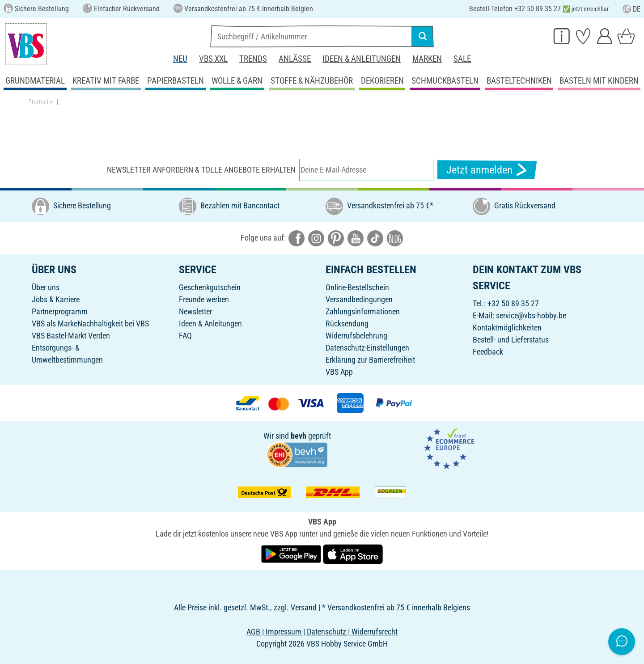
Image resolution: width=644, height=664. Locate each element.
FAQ (185, 336)
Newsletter (195, 311)
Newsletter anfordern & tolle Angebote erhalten (201, 170)
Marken (427, 59)
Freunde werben (204, 299)
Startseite (41, 102)
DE (631, 9)
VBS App (339, 372)
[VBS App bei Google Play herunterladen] (292, 554)
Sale (462, 59)
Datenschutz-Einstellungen (367, 348)
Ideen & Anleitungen (362, 59)
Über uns (46, 287)
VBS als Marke (55, 324)
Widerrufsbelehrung (356, 336)
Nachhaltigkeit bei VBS (113, 324)
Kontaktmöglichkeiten (507, 328)
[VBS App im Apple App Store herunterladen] (353, 554)
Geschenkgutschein (210, 287)
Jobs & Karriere (56, 299)
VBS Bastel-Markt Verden (71, 336)
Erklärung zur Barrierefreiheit (370, 360)
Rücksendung (347, 324)
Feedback (488, 352)
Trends (253, 59)
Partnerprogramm (60, 311)
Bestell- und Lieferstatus (511, 340)
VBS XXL (213, 59)
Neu (180, 59)
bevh (299, 436)
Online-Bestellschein (357, 287)
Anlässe (295, 59)
